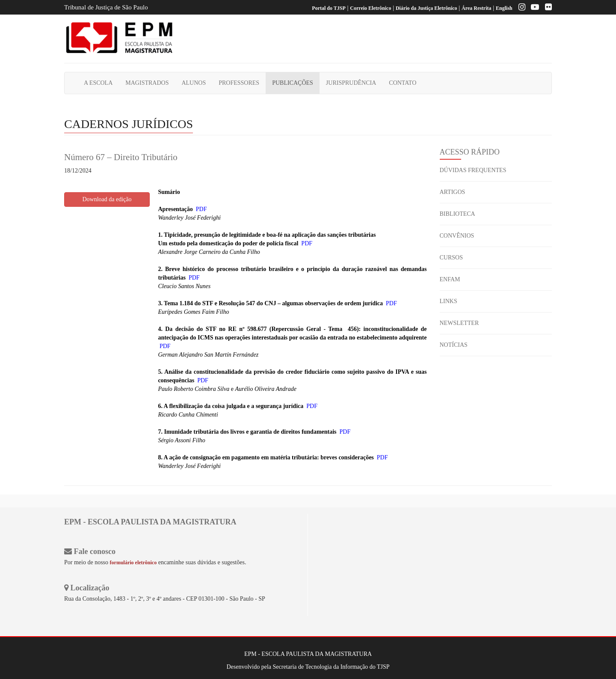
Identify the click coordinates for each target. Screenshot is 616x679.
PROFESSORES (239, 83)
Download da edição (107, 199)
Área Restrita (476, 8)
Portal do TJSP (329, 8)
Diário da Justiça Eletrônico (426, 8)
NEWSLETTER (459, 323)
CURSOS (451, 258)
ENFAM (450, 279)
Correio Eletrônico (370, 8)
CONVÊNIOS (457, 236)
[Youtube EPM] (533, 8)
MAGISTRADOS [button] (147, 83)
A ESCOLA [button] (98, 83)
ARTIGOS (453, 192)
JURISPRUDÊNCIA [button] (351, 83)
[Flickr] (546, 8)
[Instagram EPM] (520, 8)
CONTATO (403, 83)
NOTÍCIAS (454, 345)
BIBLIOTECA (458, 214)
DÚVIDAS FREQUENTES (473, 170)
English (504, 8)
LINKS (449, 301)
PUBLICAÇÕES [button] (293, 83)
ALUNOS (194, 83)
